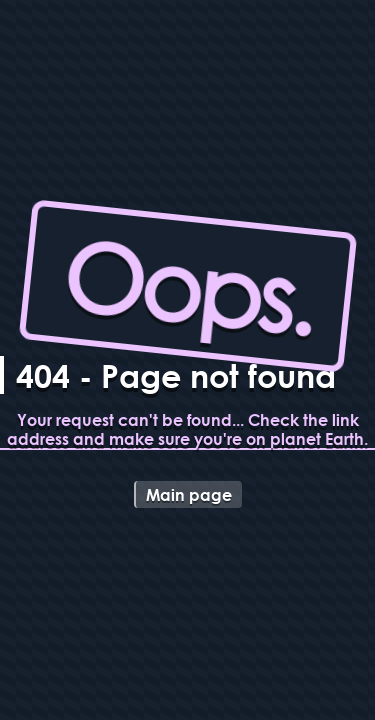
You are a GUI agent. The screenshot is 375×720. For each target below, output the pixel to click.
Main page (189, 494)
